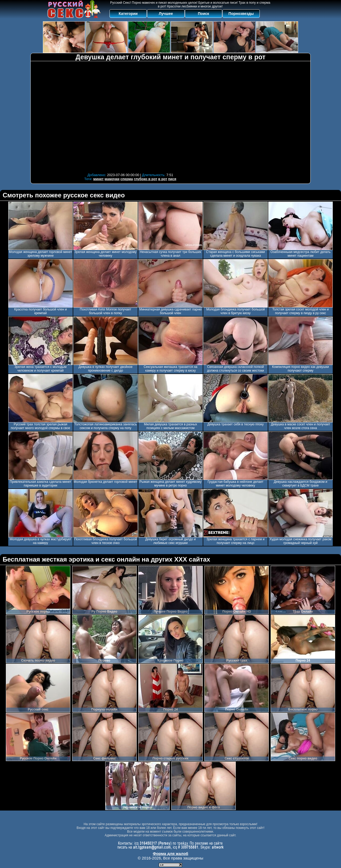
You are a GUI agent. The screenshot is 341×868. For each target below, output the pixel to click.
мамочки (112, 179)
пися (172, 179)
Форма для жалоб (170, 854)
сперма (127, 179)
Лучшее (166, 14)
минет (98, 179)
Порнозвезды (241, 14)
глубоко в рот (145, 179)
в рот (163, 179)
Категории (128, 14)
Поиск (204, 14)
